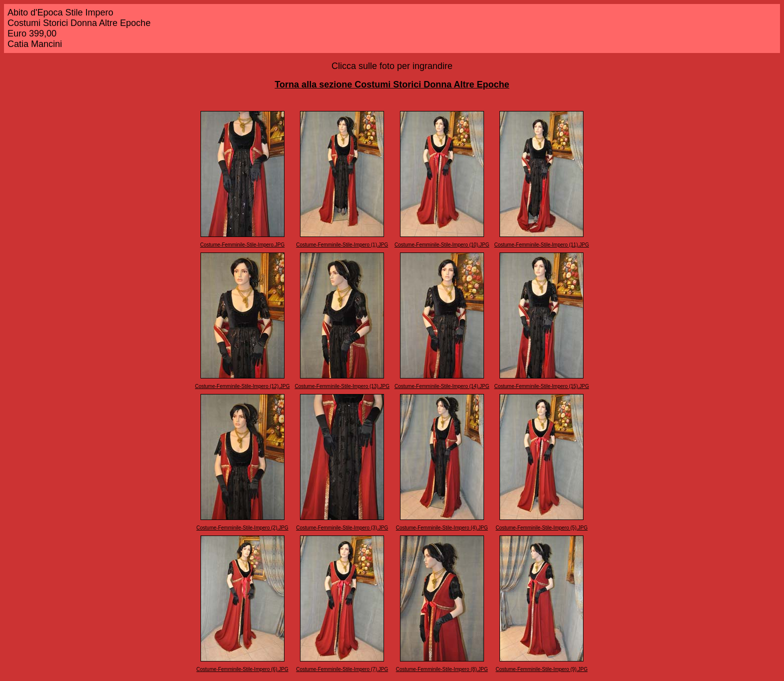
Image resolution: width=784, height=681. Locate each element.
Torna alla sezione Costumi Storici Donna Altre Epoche (392, 84)
